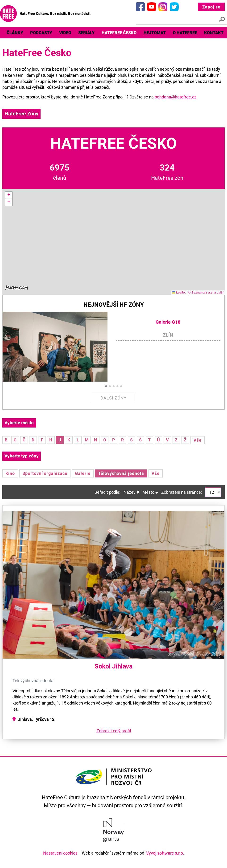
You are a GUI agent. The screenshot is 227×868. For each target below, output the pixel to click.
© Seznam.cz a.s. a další (206, 292)
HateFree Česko (119, 33)
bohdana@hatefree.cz (175, 97)
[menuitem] (15, 33)
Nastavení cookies (60, 853)
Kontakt (214, 33)
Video (65, 33)
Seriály (86, 33)
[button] (9, 195)
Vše (198, 440)
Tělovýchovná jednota (121, 473)
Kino (10, 473)
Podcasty (41, 33)
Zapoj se (211, 7)
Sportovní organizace (45, 473)
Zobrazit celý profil (114, 731)
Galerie (83, 473)
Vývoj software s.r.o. (165, 853)
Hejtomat (155, 33)
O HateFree (185, 33)
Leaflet (179, 292)
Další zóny (113, 398)
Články (15, 33)
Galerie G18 (168, 322)
